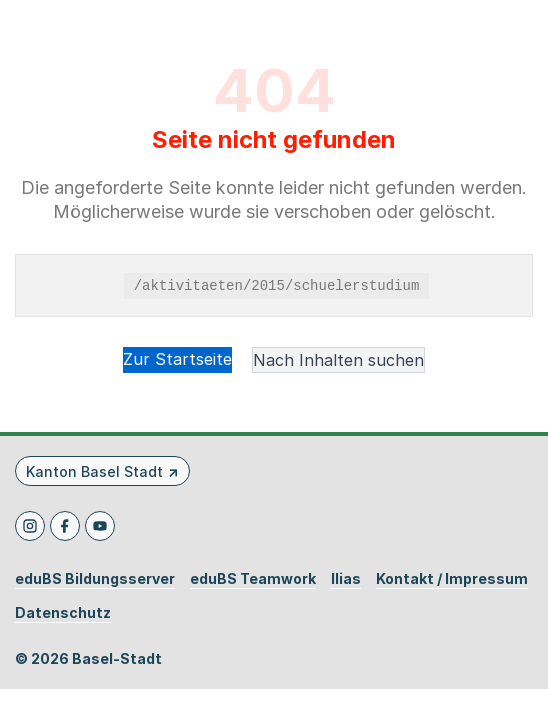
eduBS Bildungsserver (95, 579)
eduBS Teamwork (253, 579)
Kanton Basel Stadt (94, 471)
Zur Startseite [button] (177, 359)
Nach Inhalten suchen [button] (338, 360)
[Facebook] (65, 526)
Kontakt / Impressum (452, 579)
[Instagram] (30, 526)
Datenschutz (63, 613)
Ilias (346, 579)
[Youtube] (100, 526)
